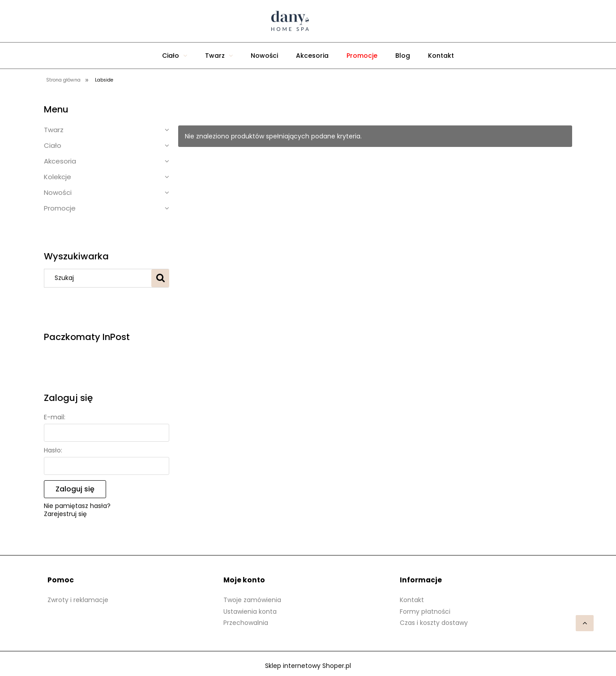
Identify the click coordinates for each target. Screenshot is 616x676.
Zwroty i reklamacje (78, 600)
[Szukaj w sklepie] (100, 278)
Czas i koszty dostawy (434, 623)
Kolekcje (58, 177)
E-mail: (55, 417)
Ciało (53, 145)
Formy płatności (425, 611)
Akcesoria (60, 161)
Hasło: (53, 450)
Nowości (58, 192)
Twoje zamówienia (252, 600)
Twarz (54, 130)
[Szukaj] (160, 278)
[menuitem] (175, 56)
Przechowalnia (246, 623)
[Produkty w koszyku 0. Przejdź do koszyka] (406, 21)
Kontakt (412, 600)
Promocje (60, 208)
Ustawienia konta (250, 611)
